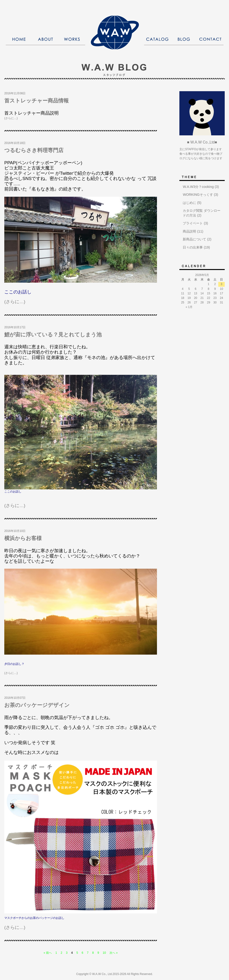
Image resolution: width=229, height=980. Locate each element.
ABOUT (45, 39)
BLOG (184, 39)
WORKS (72, 39)
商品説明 (189, 231)
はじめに (189, 203)
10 (104, 953)
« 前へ (48, 953)
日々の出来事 (193, 247)
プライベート (193, 223)
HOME (19, 39)
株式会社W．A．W (115, 32)
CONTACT (210, 39)
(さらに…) (11, 118)
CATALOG (157, 39)
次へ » (114, 953)
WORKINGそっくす (198, 195)
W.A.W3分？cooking (198, 187)
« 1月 (189, 307)
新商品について (194, 239)
